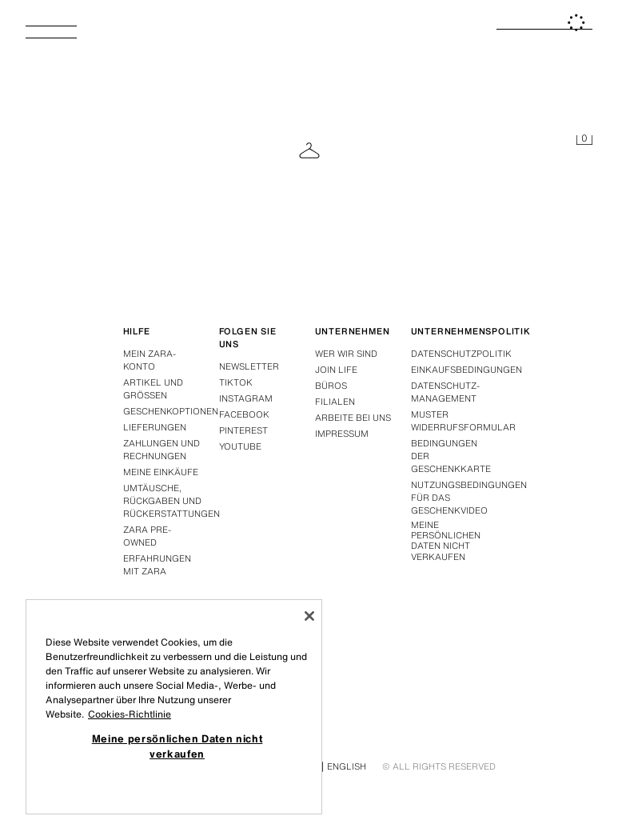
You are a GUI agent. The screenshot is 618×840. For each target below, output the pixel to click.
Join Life (336, 370)
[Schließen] (309, 616)
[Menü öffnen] (58, 37)
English (347, 766)
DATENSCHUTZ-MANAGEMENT (445, 392)
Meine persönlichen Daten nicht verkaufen (446, 541)
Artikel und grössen (153, 389)
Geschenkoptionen (171, 411)
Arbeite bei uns (353, 418)
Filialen (335, 402)
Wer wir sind (346, 354)
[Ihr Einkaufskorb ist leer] (584, 141)
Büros (331, 386)
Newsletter (249, 366)
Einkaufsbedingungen (466, 370)
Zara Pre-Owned (147, 536)
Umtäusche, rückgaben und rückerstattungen (171, 501)
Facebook (244, 414)
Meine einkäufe (161, 472)
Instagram (246, 398)
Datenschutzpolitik (461, 354)
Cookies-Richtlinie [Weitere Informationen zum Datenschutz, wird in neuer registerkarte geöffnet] (130, 714)
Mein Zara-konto (150, 360)
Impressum (342, 434)
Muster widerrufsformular (463, 421)
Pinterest (243, 430)
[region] (174, 707)
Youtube (240, 446)
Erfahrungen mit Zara (157, 565)
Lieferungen (155, 427)
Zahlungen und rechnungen (161, 450)
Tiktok (236, 382)
